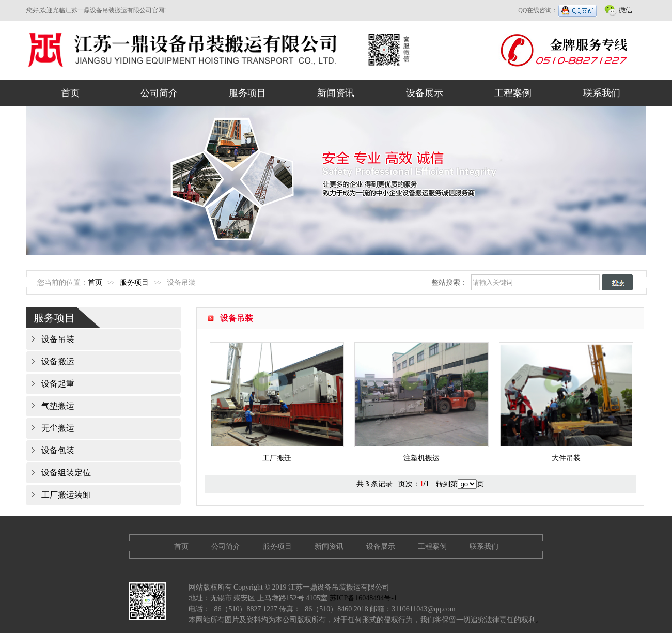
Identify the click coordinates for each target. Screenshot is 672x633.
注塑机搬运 (421, 454)
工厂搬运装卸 (66, 495)
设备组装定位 (66, 473)
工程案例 (513, 93)
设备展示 (425, 93)
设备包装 (58, 450)
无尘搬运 (58, 428)
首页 (70, 93)
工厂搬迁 (277, 454)
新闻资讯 (336, 93)
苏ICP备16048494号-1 (363, 598)
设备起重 (58, 384)
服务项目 (247, 93)
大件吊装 (566, 454)
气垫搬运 (58, 406)
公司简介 (159, 93)
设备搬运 (58, 361)
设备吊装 (58, 339)
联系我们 (602, 93)
